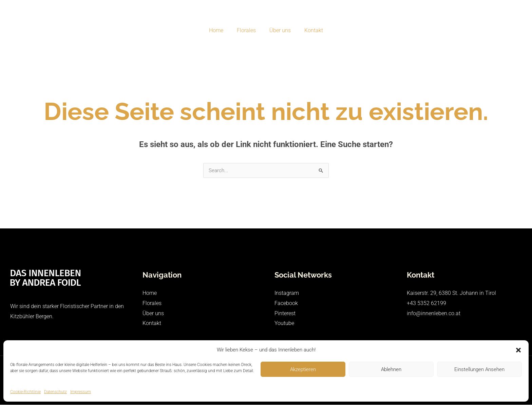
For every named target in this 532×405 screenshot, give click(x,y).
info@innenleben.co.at (434, 314)
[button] (518, 350)
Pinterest (285, 314)
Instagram (287, 293)
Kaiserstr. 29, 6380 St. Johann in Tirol (451, 293)
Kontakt (310, 30)
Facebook (286, 303)
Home (220, 30)
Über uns (279, 30)
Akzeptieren (303, 369)
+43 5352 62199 (426, 303)
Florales (248, 30)
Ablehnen (391, 369)
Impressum (81, 392)
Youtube (284, 323)
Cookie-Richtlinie (25, 392)
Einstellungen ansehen (479, 369)
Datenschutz (55, 392)
